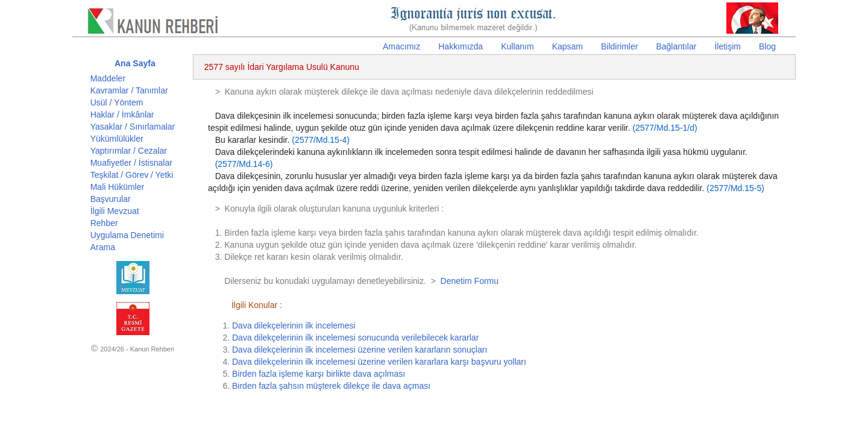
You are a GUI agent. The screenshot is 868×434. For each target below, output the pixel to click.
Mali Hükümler (117, 187)
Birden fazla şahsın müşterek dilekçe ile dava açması (331, 386)
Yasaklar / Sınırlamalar (133, 127)
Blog (767, 46)
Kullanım (517, 46)
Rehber (104, 223)
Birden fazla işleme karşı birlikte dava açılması (319, 374)
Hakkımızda (461, 46)
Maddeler (108, 78)
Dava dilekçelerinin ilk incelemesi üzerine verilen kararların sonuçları (360, 350)
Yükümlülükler (117, 139)
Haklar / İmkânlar (122, 115)
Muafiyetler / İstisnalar (131, 163)
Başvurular (111, 199)
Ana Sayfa (135, 63)
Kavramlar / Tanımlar (129, 90)
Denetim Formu (470, 281)
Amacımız (401, 46)
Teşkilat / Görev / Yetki (132, 175)
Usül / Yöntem (117, 102)
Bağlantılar (676, 46)
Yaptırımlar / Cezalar (129, 151)
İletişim (728, 46)
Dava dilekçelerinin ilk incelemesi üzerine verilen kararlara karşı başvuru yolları (379, 362)
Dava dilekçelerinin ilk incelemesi (294, 325)
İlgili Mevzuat (115, 211)
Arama (103, 247)
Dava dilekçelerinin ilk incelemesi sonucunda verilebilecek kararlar (355, 338)
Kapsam (568, 46)
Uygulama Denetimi (127, 235)
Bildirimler (619, 46)
